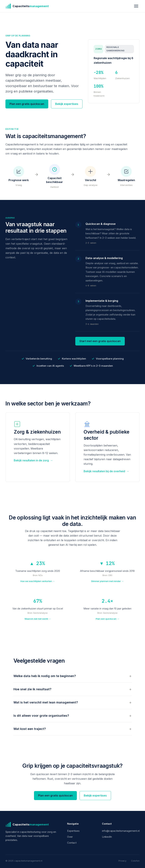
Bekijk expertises (67, 104)
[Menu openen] (136, 6)
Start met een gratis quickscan (100, 341)
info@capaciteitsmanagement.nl (121, 831)
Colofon (135, 861)
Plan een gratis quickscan (27, 104)
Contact (72, 843)
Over (70, 837)
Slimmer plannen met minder (107, 581)
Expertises (73, 831)
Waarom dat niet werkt (38, 619)
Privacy (122, 861)
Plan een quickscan (107, 619)
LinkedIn (107, 837)
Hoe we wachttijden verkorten (38, 581)
